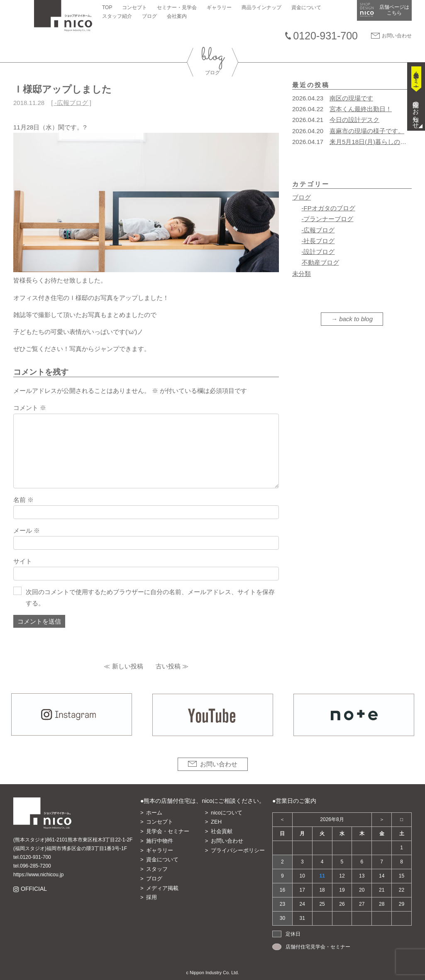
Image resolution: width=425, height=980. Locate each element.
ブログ (149, 16)
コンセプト (134, 7)
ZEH (216, 822)
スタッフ (157, 869)
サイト (23, 561)
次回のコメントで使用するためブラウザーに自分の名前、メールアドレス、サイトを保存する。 (150, 597)
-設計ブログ (318, 252)
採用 (151, 897)
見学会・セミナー (168, 831)
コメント (30, 408)
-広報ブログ (71, 103)
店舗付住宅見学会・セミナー (318, 947)
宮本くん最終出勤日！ (361, 109)
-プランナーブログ (328, 219)
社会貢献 (222, 831)
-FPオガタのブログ (329, 208)
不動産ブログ (320, 262)
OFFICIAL (34, 889)
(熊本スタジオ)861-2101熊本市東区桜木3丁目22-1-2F (73, 840)
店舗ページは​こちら (394, 10)
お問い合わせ (397, 36)
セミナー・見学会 (177, 7)
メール (27, 530)
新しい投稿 (128, 666)
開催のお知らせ (416, 112)
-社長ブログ (318, 241)
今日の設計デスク (354, 120)
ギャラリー (219, 7)
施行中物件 (160, 841)
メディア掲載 (162, 888)
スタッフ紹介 (117, 16)
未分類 (302, 274)
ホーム (154, 813)
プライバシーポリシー (238, 850)
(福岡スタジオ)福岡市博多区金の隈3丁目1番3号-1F (70, 848)
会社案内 (177, 16)
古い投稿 (168, 666)
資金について (306, 7)
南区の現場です (351, 98)
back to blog (356, 319)
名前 (23, 500)
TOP (107, 7)
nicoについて (227, 813)
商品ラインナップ (261, 7)
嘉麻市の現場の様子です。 (367, 131)
